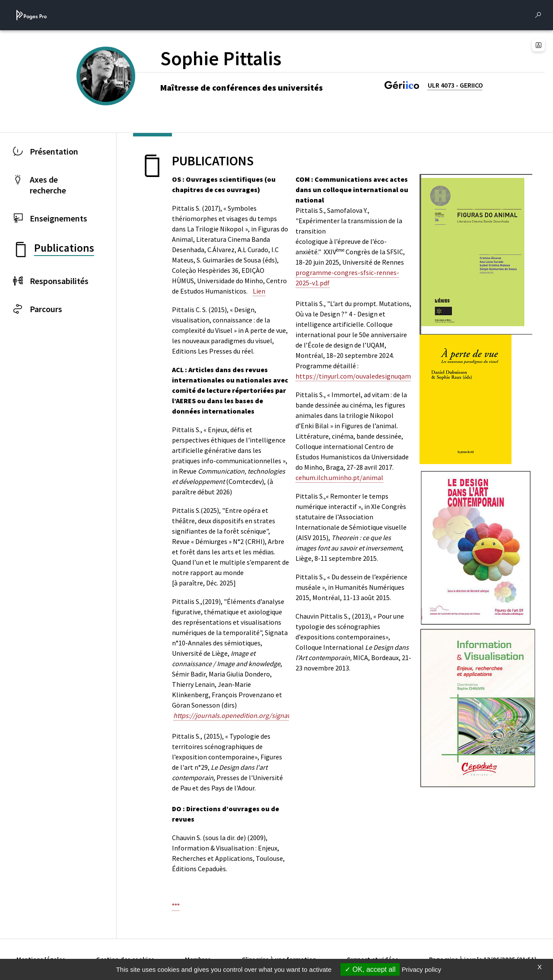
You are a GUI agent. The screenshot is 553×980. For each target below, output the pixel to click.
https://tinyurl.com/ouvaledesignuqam (353, 376)
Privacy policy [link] (422, 969)
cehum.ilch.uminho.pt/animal (339, 477)
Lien (259, 291)
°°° (176, 906)
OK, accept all (370, 969)
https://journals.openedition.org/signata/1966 (241, 715)
